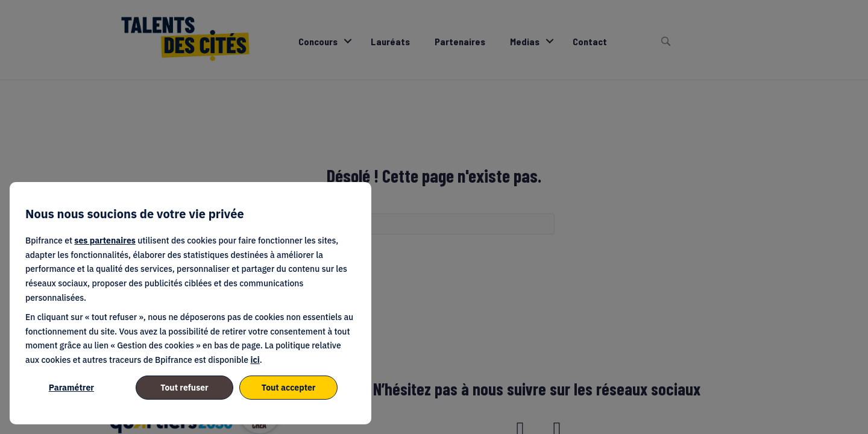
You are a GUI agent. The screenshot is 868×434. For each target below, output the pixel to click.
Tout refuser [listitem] (184, 388)
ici (255, 360)
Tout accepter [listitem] (289, 388)
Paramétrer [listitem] (71, 388)
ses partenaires (105, 241)
